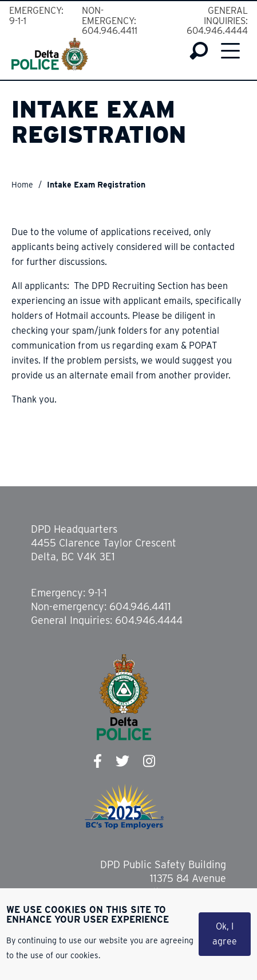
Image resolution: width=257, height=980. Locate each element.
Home (22, 185)
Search (199, 51)
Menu (230, 50)
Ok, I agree (225, 935)
